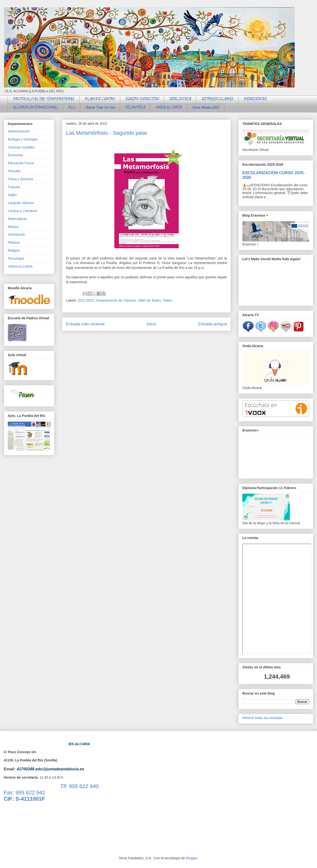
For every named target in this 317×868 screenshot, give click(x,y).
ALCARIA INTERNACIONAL (35, 108)
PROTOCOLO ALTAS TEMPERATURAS (44, 99)
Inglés (12, 195)
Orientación (16, 235)
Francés (14, 187)
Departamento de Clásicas (116, 300)
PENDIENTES (255, 99)
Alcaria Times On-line (100, 108)
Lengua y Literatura (22, 211)
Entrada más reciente (85, 324)
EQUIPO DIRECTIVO (142, 99)
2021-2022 (86, 300)
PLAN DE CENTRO (100, 99)
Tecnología (16, 258)
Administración (19, 131)
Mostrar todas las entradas (262, 718)
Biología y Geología (23, 139)
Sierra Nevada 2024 (206, 108)
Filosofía (14, 171)
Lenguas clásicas (21, 203)
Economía (15, 155)
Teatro (167, 300)
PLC (72, 108)
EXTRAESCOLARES (217, 99)
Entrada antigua (213, 324)
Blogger (192, 858)
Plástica (14, 242)
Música (13, 227)
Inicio (151, 324)
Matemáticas (17, 219)
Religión (14, 250)
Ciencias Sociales (21, 147)
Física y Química (20, 179)
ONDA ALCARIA (169, 108)
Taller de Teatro (149, 300)
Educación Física (21, 163)
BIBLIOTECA (180, 99)
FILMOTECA (135, 108)
